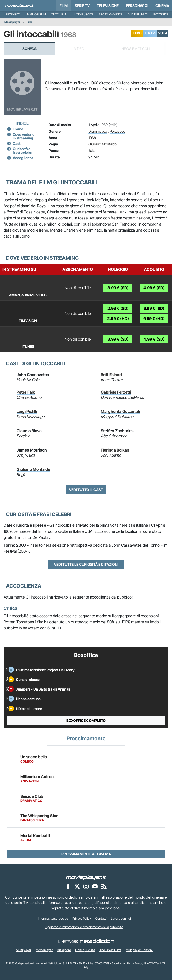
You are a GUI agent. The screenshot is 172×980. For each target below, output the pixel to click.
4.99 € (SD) (154, 288)
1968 (92, 138)
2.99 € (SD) (118, 308)
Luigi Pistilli (27, 411)
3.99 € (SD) (118, 288)
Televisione (108, 6)
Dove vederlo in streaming (24, 136)
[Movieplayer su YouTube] (95, 886)
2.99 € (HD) (118, 319)
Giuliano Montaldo (103, 144)
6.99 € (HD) (154, 319)
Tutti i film (59, 14)
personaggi (137, 6)
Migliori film (37, 14)
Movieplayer (12, 22)
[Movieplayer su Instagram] (86, 886)
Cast (17, 143)
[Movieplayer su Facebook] (68, 886)
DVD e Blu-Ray (138, 14)
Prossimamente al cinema (86, 854)
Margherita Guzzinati (120, 411)
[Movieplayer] (86, 877)
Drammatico (98, 131)
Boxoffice (161, 14)
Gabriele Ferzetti (116, 392)
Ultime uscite (83, 14)
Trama (18, 129)
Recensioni (14, 14)
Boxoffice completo (86, 721)
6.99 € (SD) (154, 308)
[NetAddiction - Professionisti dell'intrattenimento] (97, 941)
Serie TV (82, 6)
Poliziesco (117, 131)
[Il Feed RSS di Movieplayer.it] (104, 886)
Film (64, 6)
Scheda (29, 49)
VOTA (163, 33)
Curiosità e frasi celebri (23, 151)
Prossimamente (111, 14)
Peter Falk (26, 392)
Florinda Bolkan (115, 450)
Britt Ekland (111, 375)
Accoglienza (23, 158)
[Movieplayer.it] (19, 6)
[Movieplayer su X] (77, 886)
